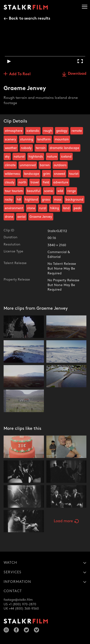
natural (19, 157)
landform (44, 139)
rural (43, 208)
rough (48, 131)
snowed (60, 174)
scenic (49, 191)
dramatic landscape (64, 148)
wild (60, 191)
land (66, 208)
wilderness (12, 174)
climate (10, 165)
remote (77, 131)
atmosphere (14, 131)
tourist (74, 174)
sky (7, 157)
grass (46, 200)
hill (19, 200)
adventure (61, 182)
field (46, 182)
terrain (41, 148)
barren (45, 165)
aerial (21, 217)
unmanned (28, 165)
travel (35, 182)
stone (31, 208)
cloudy (10, 182)
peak (77, 208)
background (74, 200)
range (72, 191)
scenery (10, 139)
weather (11, 148)
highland (31, 200)
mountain (62, 139)
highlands (36, 157)
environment (14, 208)
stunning (27, 139)
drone (9, 217)
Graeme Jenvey (41, 217)
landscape (32, 174)
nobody (26, 148)
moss (58, 200)
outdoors (60, 165)
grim (47, 174)
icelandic (33, 131)
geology (62, 131)
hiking (55, 208)
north (22, 182)
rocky (9, 200)
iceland (66, 157)
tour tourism (14, 191)
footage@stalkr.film (18, 600)
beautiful (33, 191)
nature (52, 157)
